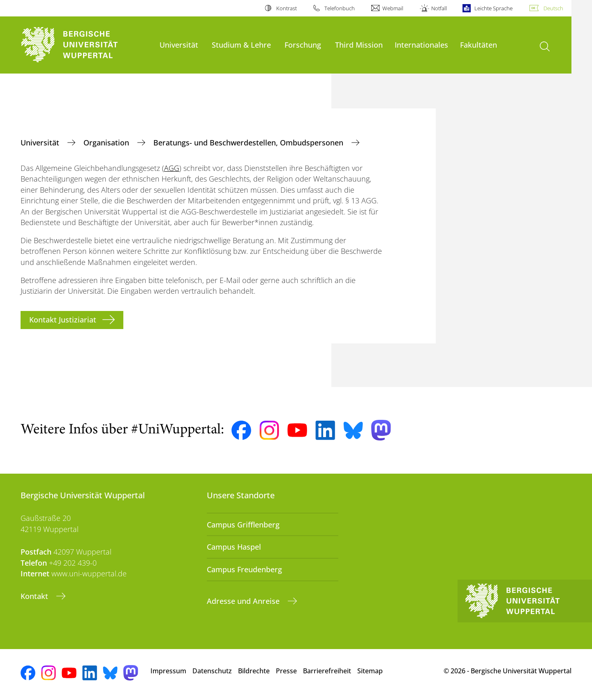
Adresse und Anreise (244, 601)
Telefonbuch (340, 8)
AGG (172, 168)
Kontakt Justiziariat (63, 320)
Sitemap (370, 671)
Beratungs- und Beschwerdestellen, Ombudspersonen (249, 143)
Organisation (107, 143)
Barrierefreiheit (327, 671)
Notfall (439, 8)
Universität (179, 45)
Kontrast (287, 8)
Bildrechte (254, 671)
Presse (286, 671)
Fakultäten (479, 45)
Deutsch (553, 8)
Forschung (303, 45)
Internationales (421, 45)
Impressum (168, 671)
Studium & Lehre (241, 45)
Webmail (393, 8)
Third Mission (359, 45)
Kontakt (35, 596)
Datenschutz (212, 671)
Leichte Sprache (494, 8)
